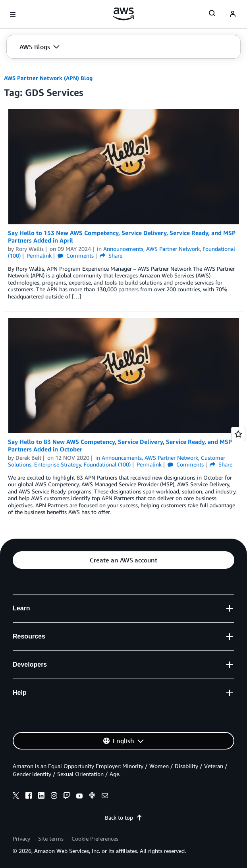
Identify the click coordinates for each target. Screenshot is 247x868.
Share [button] (111, 255)
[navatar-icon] (233, 14)
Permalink (39, 255)
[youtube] (79, 797)
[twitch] (67, 797)
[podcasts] (92, 797)
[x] (16, 797)
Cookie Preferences (95, 838)
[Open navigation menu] (13, 14)
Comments (76, 255)
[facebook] (29, 797)
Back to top (124, 817)
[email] (105, 797)
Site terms (51, 838)
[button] (40, 47)
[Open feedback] (238, 434)
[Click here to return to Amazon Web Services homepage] (124, 14)
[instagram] (54, 797)
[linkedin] (41, 797)
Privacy (21, 838)
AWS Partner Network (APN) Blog (48, 78)
